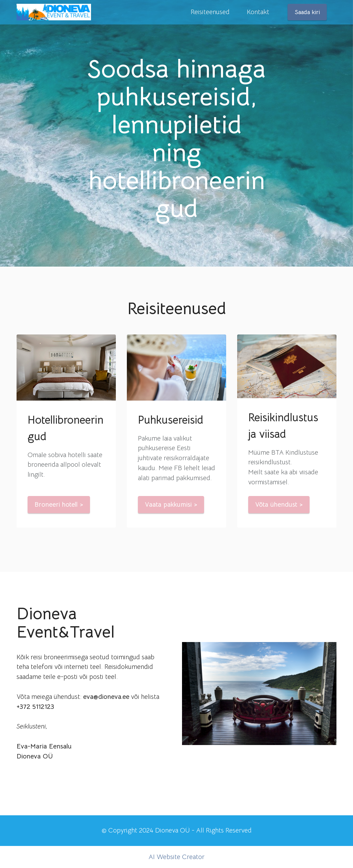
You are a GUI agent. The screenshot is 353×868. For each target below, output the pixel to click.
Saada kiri (307, 12)
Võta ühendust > (279, 504)
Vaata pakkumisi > (171, 504)
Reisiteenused (210, 12)
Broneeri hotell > (59, 504)
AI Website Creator (176, 857)
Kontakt (258, 12)
